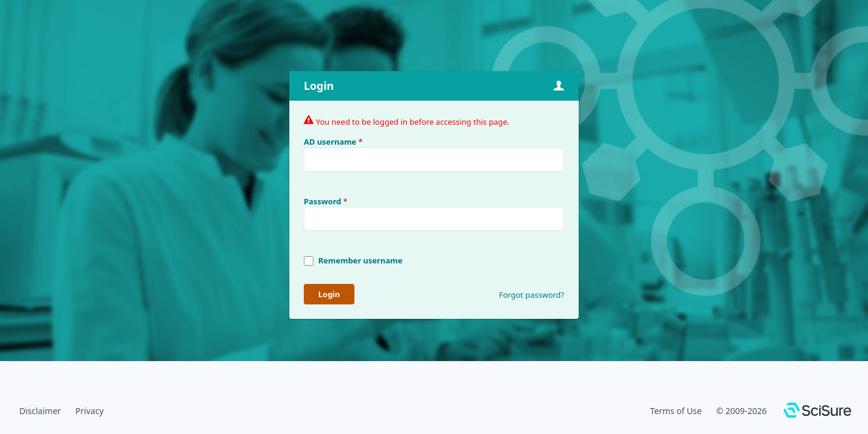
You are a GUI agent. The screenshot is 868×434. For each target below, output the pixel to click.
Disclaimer (40, 411)
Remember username (360, 260)
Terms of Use (676, 411)
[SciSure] (817, 412)
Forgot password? (532, 295)
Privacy (90, 411)
